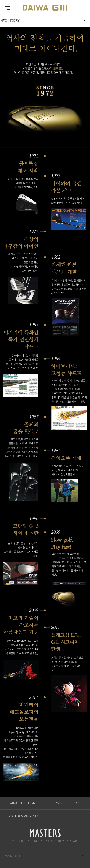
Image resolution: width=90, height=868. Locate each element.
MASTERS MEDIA (68, 803)
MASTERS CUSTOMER (22, 816)
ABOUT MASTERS (22, 803)
